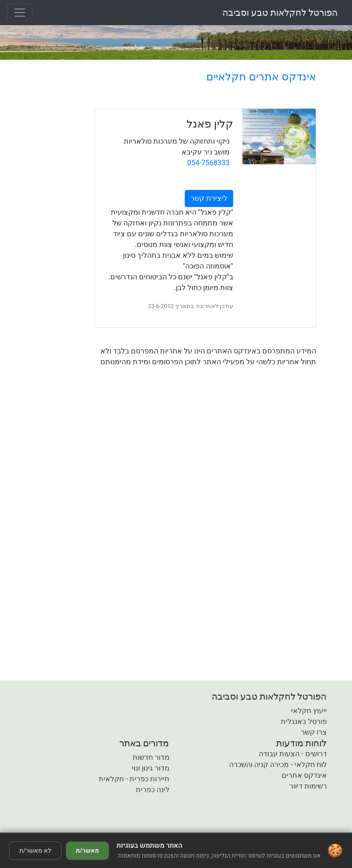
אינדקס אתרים (304, 775)
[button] (125, 826)
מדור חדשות (151, 757)
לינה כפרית (153, 790)
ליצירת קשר (209, 198)
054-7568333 (209, 163)
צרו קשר (314, 732)
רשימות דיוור (308, 786)
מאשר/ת (87, 851)
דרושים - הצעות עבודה (293, 754)
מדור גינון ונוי (151, 768)
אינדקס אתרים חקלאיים (261, 77)
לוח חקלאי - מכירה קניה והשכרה (278, 764)
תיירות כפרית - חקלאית (134, 779)
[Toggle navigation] (20, 13)
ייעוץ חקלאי (309, 711)
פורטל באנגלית (304, 721)
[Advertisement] (205, 452)
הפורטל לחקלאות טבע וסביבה (280, 13)
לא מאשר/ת (35, 851)
